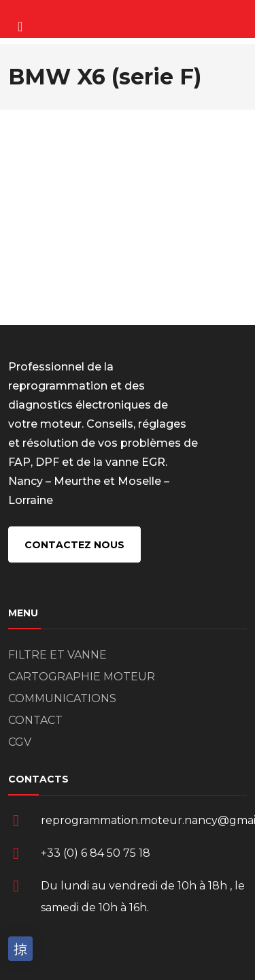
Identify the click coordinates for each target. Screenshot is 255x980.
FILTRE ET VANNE (57, 655)
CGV (20, 742)
